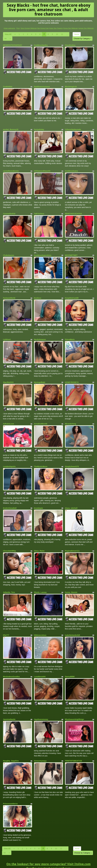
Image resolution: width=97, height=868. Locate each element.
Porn (18, 28)
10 (57, 34)
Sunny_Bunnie (71, 582)
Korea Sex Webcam (71, 28)
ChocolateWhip (9, 541)
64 (6, 39)
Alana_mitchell (71, 499)
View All (8, 34)
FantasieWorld (9, 293)
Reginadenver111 (72, 541)
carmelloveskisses (11, 169)
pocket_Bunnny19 (11, 128)
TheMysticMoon (41, 458)
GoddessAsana (71, 169)
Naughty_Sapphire (11, 747)
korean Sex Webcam (86, 28)
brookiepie (38, 499)
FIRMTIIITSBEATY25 (73, 747)
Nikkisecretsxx (40, 624)
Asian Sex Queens (56, 28)
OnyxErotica (70, 45)
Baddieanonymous (42, 86)
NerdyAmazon (40, 334)
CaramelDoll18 (9, 210)
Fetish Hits (69, 864)
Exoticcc (38, 293)
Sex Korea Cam (43, 28)
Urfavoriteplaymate (73, 128)
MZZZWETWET (71, 251)
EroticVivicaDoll (10, 499)
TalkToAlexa (39, 210)
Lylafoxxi (7, 334)
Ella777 (6, 624)
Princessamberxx (10, 789)
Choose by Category (82, 39)
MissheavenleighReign (74, 706)
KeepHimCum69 (72, 293)
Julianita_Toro (9, 582)
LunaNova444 (40, 664)
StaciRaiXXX (8, 376)
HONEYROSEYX (72, 376)
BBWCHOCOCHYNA (73, 210)
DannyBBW (70, 664)
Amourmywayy (40, 747)
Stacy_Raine (39, 541)
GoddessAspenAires (43, 251)
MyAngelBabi (40, 376)
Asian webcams (9, 28)
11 (62, 34)
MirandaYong (70, 416)
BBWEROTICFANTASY (13, 45)
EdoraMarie (70, 334)
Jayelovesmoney (41, 706)
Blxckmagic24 (71, 86)
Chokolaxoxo (9, 251)
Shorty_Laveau (40, 582)
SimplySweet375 (72, 458)
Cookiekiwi (8, 86)
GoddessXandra (41, 45)
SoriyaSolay (39, 128)
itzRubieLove (9, 416)
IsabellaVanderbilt (72, 624)
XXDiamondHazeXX (42, 169)
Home (77, 34)
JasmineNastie (9, 706)
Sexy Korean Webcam (29, 28)
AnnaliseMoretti (41, 416)
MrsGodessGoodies (11, 664)
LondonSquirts (9, 458)
